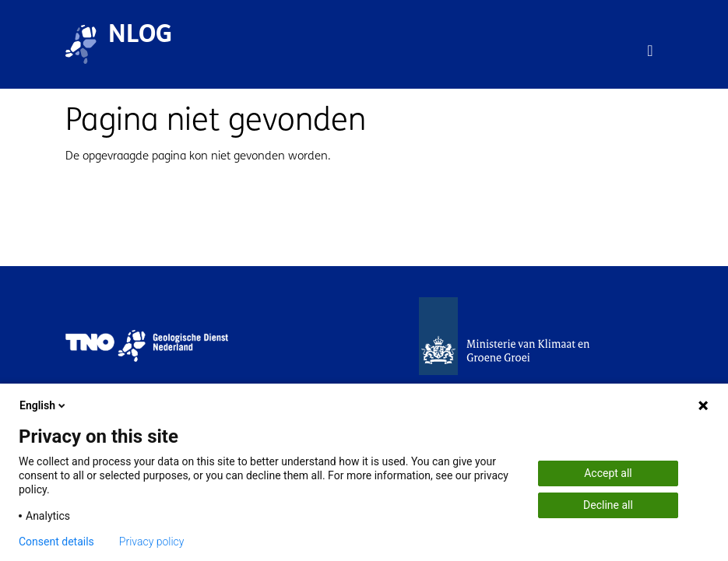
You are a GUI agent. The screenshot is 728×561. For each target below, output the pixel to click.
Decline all (608, 505)
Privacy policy (152, 542)
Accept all (608, 473)
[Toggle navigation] (650, 51)
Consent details (56, 542)
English (44, 405)
